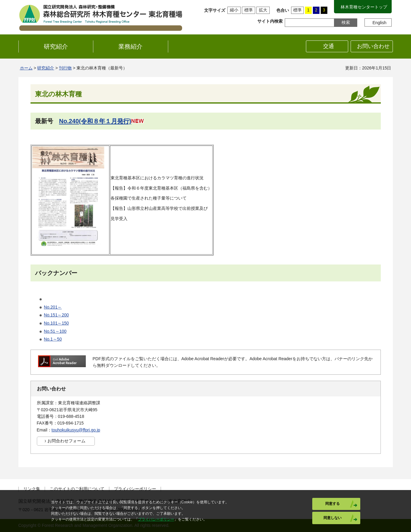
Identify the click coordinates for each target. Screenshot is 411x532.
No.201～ (53, 307)
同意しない (332, 518)
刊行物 (65, 68)
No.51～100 (55, 331)
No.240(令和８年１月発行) (95, 121)
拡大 (263, 10)
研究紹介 (46, 68)
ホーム (26, 68)
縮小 (234, 10)
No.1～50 (53, 339)
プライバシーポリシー (135, 489)
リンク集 (32, 489)
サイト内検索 (270, 21)
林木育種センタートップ (364, 7)
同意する (332, 504)
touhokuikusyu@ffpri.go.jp (76, 430)
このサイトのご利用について (77, 489)
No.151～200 (56, 315)
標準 (249, 10)
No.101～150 (56, 323)
